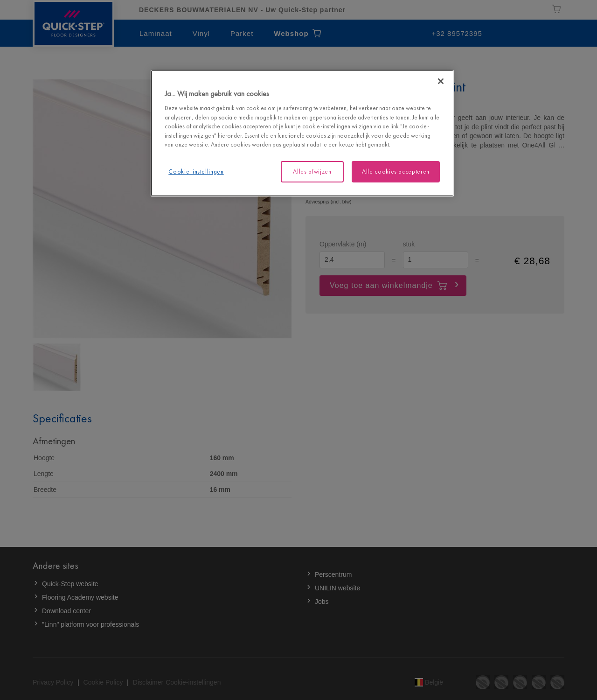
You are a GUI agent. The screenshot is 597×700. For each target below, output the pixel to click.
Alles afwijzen (312, 171)
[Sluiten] (441, 81)
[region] (302, 133)
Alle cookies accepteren (396, 171)
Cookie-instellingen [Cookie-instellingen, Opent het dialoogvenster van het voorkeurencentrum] (196, 171)
